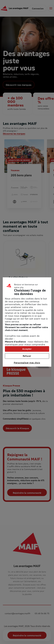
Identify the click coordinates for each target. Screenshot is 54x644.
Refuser (27, 356)
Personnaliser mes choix (27, 363)
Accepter (27, 349)
